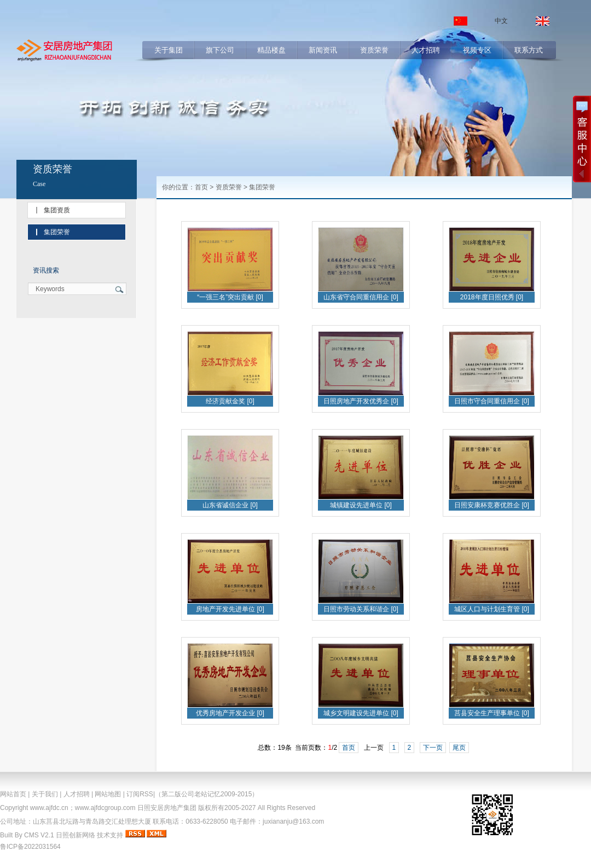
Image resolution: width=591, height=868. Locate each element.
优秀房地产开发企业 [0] (230, 713)
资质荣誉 (374, 50)
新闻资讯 (323, 50)
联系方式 (529, 50)
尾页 (459, 748)
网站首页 (13, 794)
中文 (501, 21)
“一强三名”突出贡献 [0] (230, 297)
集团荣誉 (57, 232)
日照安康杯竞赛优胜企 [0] (492, 505)
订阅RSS (140, 794)
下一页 (433, 748)
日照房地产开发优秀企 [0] (361, 401)
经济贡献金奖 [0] (230, 401)
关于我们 (45, 794)
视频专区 (477, 50)
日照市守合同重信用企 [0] (492, 401)
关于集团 (169, 50)
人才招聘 (426, 50)
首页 (201, 187)
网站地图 (108, 794)
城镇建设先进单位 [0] (361, 505)
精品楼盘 (271, 50)
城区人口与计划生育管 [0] (492, 609)
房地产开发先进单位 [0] (230, 609)
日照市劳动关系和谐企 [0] (361, 609)
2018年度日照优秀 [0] (492, 297)
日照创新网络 (76, 835)
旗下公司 (220, 50)
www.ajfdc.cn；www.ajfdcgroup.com (83, 808)
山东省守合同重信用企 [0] (361, 297)
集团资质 (57, 210)
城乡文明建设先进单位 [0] (361, 713)
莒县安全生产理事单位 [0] (492, 713)
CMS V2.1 (39, 835)
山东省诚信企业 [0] (230, 505)
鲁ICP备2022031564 (30, 847)
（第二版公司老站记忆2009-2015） (207, 794)
